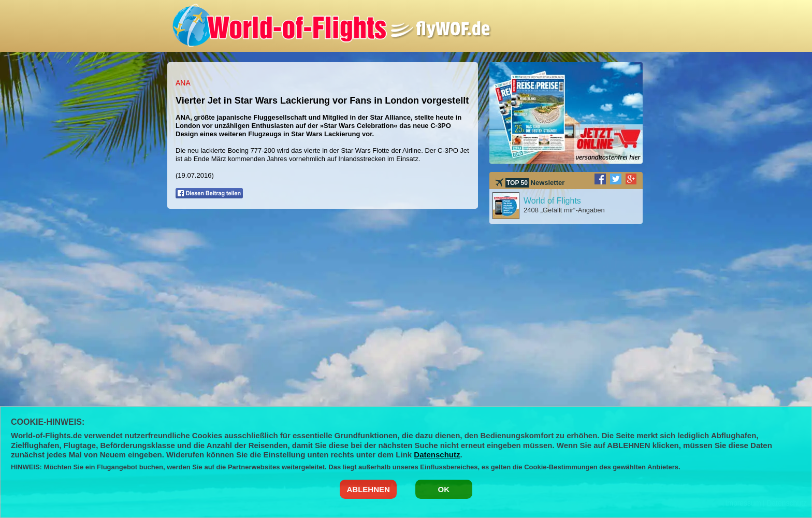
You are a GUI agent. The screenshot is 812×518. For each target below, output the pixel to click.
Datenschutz (437, 455)
